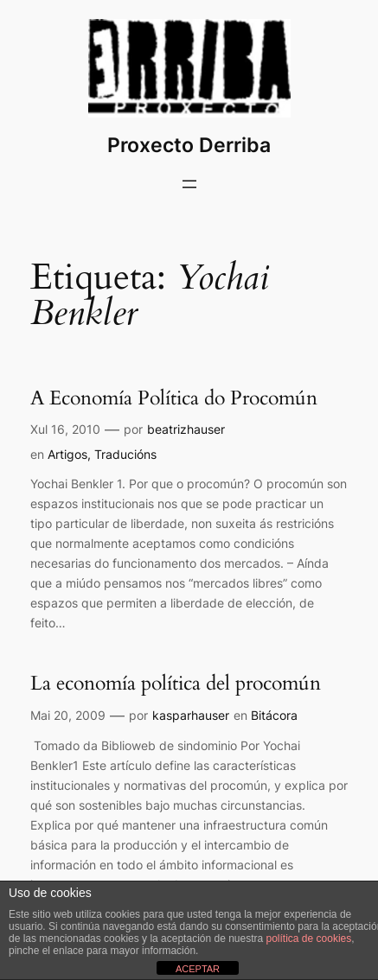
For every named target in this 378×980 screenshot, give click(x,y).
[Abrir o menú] (189, 184)
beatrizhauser (186, 429)
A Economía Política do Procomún (174, 398)
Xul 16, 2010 (65, 429)
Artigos (67, 454)
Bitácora (274, 715)
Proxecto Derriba (189, 145)
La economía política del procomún (176, 684)
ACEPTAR (198, 969)
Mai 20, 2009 (68, 715)
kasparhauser (191, 715)
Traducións (125, 454)
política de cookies (309, 939)
